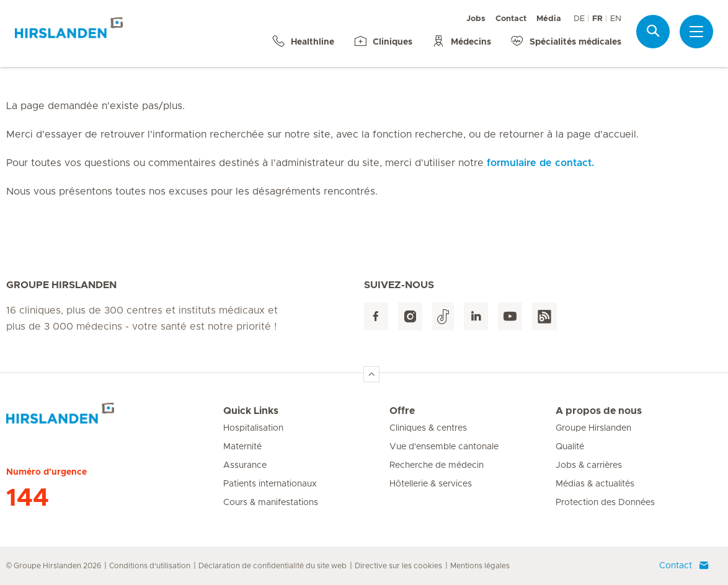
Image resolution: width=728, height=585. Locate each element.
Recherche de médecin (437, 465)
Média (549, 19)
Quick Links (251, 411)
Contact (511, 19)
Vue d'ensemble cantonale (444, 447)
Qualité (570, 447)
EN (616, 19)
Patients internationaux (270, 484)
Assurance (245, 465)
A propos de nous (599, 411)
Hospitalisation (253, 428)
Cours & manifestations (271, 503)
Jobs (476, 19)
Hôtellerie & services (431, 484)
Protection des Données (605, 503)
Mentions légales (480, 566)
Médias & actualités (595, 484)
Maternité (242, 447)
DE (579, 19)
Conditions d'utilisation (150, 566)
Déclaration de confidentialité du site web (273, 566)
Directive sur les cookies (398, 566)
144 (28, 498)
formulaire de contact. (540, 163)
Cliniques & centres (428, 428)
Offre (402, 411)
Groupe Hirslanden (593, 428)
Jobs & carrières (589, 465)
